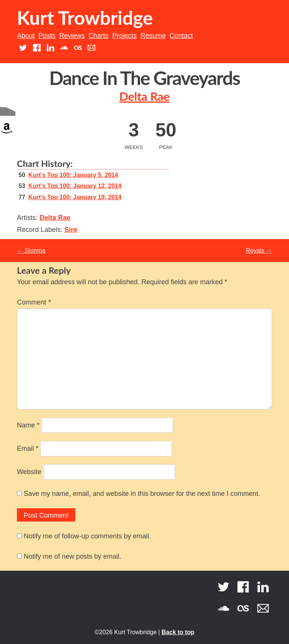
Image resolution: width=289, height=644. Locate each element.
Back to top (178, 632)
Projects (124, 36)
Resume (153, 36)
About (26, 36)
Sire (71, 230)
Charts (98, 36)
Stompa (31, 251)
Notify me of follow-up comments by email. (87, 536)
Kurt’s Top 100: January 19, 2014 (75, 197)
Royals (259, 251)
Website (29, 472)
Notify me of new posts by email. (72, 556)
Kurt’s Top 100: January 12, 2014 (75, 186)
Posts (47, 36)
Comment (34, 302)
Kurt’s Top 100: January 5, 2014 (73, 175)
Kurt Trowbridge (85, 18)
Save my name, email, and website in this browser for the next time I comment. (142, 494)
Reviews (72, 36)
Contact (181, 36)
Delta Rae (144, 96)
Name (28, 425)
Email (28, 449)
